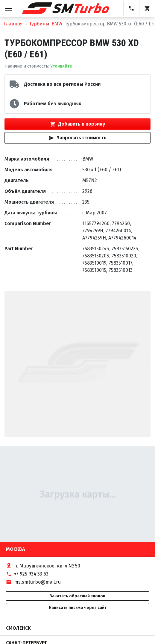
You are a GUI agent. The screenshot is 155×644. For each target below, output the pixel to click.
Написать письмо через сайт (78, 608)
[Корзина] (147, 8)
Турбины (39, 24)
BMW (57, 24)
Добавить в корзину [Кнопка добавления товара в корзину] (77, 124)
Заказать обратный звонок (77, 596)
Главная (13, 24)
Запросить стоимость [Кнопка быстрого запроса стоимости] (77, 138)
